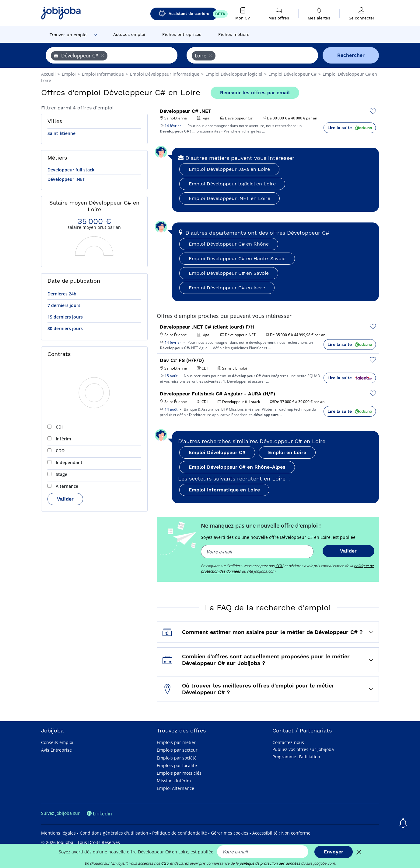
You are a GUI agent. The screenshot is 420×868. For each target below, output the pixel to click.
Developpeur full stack (71, 170)
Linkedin (99, 814)
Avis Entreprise (56, 750)
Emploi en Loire (287, 452)
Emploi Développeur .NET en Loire (229, 198)
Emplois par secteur (177, 750)
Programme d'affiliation (296, 757)
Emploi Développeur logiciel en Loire (232, 184)
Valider (65, 499)
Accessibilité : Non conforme (281, 833)
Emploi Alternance (175, 788)
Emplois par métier (176, 742)
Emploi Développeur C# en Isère (227, 288)
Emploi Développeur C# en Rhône (229, 244)
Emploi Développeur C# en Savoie (229, 273)
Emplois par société (177, 758)
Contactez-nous (288, 742)
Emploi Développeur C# (217, 452)
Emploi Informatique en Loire (224, 490)
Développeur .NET (66, 179)
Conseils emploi (57, 742)
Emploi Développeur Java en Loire (229, 169)
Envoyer (334, 852)
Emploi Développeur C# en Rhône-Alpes (237, 467)
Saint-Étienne (61, 133)
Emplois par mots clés (179, 773)
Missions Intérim (174, 781)
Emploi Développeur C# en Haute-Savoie (237, 258)
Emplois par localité (177, 765)
